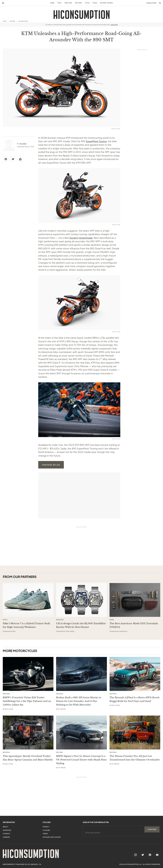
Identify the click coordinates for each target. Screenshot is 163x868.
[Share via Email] (20, 159)
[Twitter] (143, 855)
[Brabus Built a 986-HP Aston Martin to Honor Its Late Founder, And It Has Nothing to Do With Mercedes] (81, 674)
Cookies (46, 830)
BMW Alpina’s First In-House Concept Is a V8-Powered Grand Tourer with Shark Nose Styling (81, 760)
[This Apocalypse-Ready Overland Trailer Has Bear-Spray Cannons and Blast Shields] (28, 732)
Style (87, 3)
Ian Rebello (62, 709)
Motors (79, 3)
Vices (95, 3)
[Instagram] (135, 855)
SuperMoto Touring (96, 141)
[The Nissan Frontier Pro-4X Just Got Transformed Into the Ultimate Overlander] (135, 732)
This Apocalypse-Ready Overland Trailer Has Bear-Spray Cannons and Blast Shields (28, 758)
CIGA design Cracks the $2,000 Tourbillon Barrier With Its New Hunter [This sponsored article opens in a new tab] (81, 625)
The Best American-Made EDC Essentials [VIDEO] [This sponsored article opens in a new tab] (134, 625)
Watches (68, 3)
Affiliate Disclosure (52, 837)
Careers (6, 837)
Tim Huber (23, 144)
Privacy (46, 827)
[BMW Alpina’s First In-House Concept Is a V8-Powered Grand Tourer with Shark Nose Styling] (81, 732)
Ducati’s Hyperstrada (81, 238)
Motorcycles (23, 21)
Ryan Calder (9, 709)
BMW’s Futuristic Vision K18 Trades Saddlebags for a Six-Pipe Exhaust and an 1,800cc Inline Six (27, 701)
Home (5, 21)
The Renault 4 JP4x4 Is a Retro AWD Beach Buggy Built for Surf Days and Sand (135, 699)
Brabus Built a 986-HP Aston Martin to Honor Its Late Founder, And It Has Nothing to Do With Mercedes (79, 701)
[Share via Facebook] (6, 159)
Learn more (114, 25)
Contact (6, 834)
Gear (52, 3)
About (5, 827)
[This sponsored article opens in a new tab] (28, 600)
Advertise (7, 830)
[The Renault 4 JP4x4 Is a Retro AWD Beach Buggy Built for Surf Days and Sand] (135, 674)
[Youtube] (157, 855)
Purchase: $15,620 (51, 465)
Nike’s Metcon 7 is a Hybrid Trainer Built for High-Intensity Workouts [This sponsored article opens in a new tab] (26, 625)
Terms (45, 834)
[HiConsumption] (82, 15)
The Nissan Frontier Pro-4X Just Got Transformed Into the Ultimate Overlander (135, 758)
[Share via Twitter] (13, 159)
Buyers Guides (106, 3)
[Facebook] (150, 855)
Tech (59, 3)
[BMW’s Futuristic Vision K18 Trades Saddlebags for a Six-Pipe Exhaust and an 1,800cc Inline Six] (28, 674)
